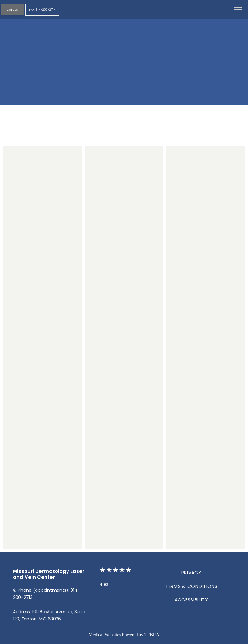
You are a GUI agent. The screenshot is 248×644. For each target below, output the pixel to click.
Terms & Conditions (191, 586)
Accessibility (191, 600)
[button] (238, 10)
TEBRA (152, 635)
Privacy (191, 573)
